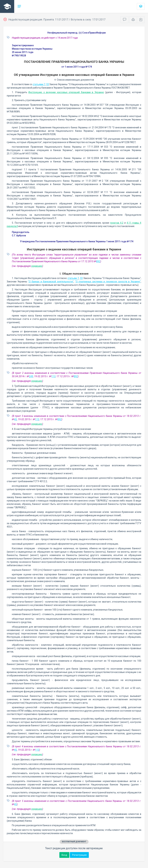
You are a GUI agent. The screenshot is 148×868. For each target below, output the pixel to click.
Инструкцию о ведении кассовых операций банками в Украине (66, 92)
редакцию (37, 266)
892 (98, 261)
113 (53, 376)
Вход (64, 855)
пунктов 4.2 (117, 223)
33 (48, 84)
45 (16, 419)
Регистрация (79, 855)
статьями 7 (39, 84)
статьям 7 (73, 278)
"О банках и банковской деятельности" (51, 282)
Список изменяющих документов (74, 80)
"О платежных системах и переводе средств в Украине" (108, 282)
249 (31, 376)
